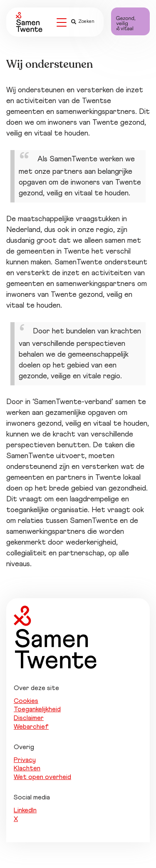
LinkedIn (25, 810)
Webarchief (31, 727)
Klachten (27, 768)
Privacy (25, 760)
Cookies (26, 701)
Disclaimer (29, 718)
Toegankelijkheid (37, 709)
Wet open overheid (42, 777)
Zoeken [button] (83, 22)
